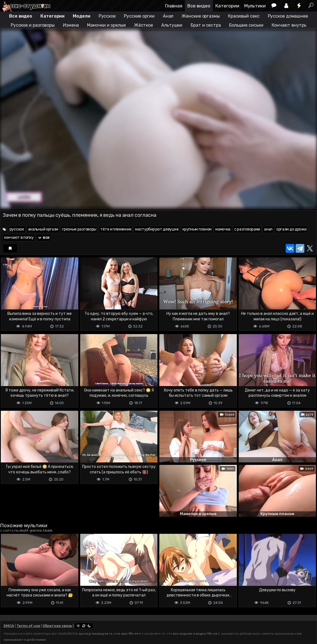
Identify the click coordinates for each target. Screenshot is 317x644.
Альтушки (172, 25)
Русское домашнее (288, 16)
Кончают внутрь (289, 25)
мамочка (223, 229)
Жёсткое (144, 25)
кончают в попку (19, 238)
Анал (168, 16)
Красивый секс (244, 16)
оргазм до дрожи (291, 229)
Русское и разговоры (33, 25)
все (44, 238)
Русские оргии (139, 16)
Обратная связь (57, 626)
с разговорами (247, 229)
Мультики (255, 6)
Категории (227, 6)
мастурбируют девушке (157, 229)
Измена (71, 25)
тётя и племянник (116, 229)
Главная (174, 6)
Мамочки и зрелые (106, 25)
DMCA (9, 626)
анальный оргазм (43, 229)
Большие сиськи (246, 25)
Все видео (199, 6)
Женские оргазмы (201, 16)
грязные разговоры (79, 229)
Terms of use (28, 626)
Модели (81, 16)
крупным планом (197, 229)
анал (268, 229)
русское (17, 229)
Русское (107, 16)
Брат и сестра (206, 25)
